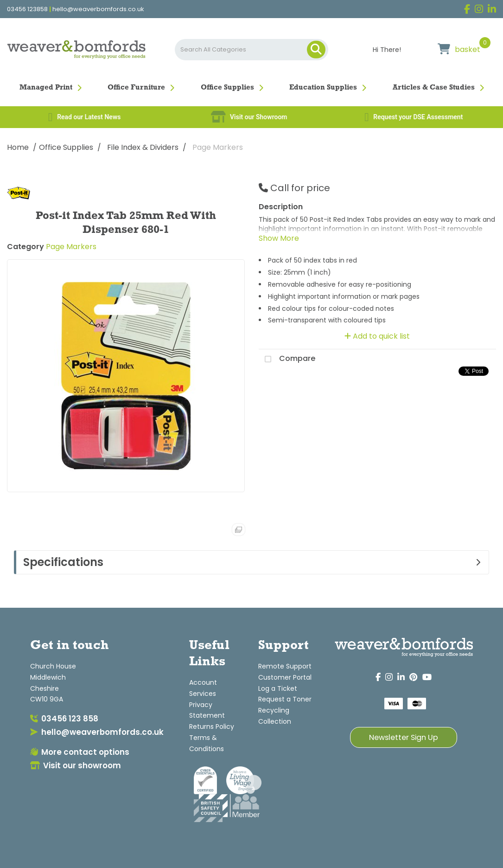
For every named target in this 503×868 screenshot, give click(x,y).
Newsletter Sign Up (404, 737)
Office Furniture (136, 88)
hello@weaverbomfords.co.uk (98, 9)
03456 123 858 (64, 719)
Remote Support (285, 666)
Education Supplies (323, 88)
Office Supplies (227, 88)
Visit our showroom (76, 765)
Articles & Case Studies (434, 88)
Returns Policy (212, 727)
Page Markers (218, 147)
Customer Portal (285, 677)
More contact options (80, 752)
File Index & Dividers (143, 147)
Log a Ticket (278, 688)
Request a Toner (285, 699)
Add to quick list (377, 336)
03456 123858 (27, 9)
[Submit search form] (316, 50)
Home (18, 147)
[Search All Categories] (252, 50)
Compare (287, 359)
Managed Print (46, 88)
